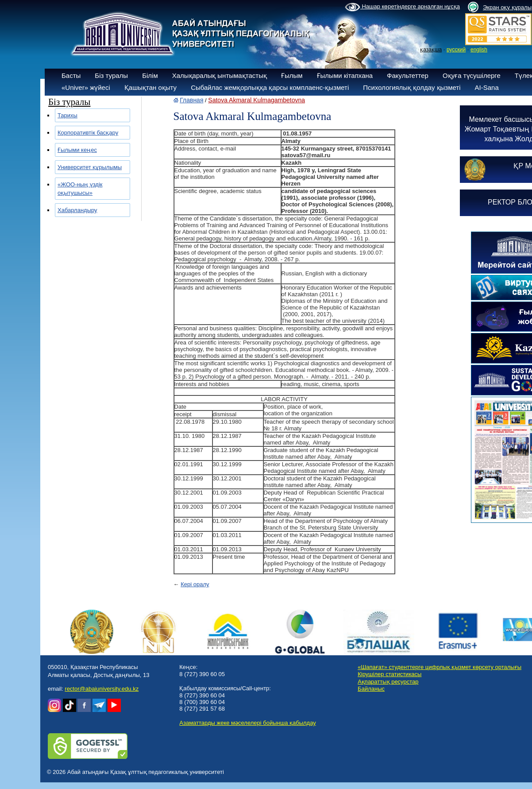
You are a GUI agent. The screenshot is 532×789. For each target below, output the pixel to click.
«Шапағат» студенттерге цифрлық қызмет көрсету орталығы (439, 667)
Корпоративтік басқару (88, 133)
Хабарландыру (77, 210)
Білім (150, 75)
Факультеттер (408, 75)
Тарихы (67, 115)
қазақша (431, 50)
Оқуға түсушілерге (472, 75)
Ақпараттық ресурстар (388, 682)
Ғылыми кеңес (77, 150)
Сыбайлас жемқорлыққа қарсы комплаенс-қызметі (270, 87)
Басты (71, 75)
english (479, 50)
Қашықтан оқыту (150, 87)
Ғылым (292, 75)
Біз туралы (111, 75)
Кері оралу (195, 584)
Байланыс (371, 689)
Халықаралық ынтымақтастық (220, 75)
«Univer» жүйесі (86, 87)
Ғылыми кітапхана (345, 75)
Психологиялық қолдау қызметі (412, 87)
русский (456, 50)
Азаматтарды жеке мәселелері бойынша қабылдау (247, 723)
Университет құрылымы (90, 167)
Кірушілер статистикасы (389, 674)
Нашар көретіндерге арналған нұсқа (402, 7)
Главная (191, 100)
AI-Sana (487, 87)
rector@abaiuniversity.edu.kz (102, 689)
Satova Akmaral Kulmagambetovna (256, 100)
